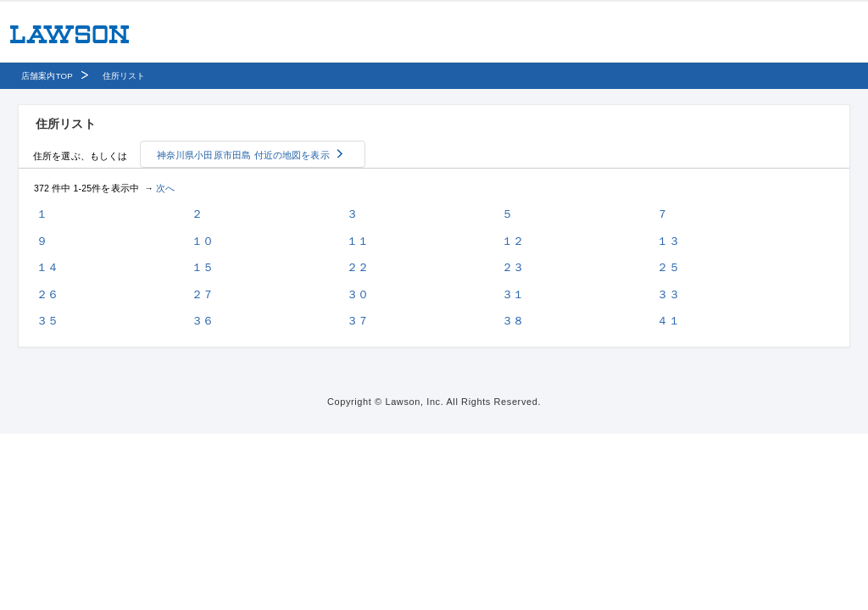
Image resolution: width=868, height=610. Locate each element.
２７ (203, 294)
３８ (513, 321)
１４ (47, 267)
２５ (668, 267)
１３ (668, 241)
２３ (513, 267)
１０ (203, 241)
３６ (203, 321)
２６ (47, 294)
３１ (513, 294)
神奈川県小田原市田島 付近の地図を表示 (243, 155)
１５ (203, 267)
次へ (165, 188)
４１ (668, 321)
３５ (47, 321)
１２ (513, 241)
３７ (358, 321)
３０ (358, 294)
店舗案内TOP (47, 76)
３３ (668, 294)
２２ (358, 267)
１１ (358, 241)
